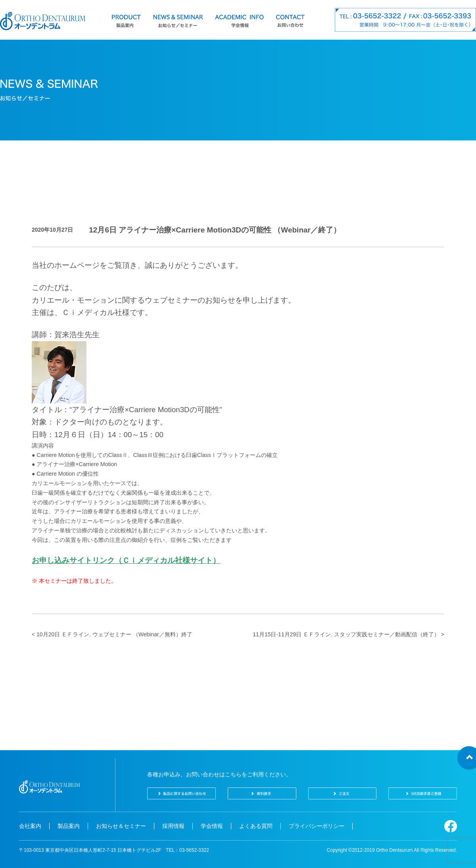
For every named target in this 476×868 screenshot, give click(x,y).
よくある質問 (256, 826)
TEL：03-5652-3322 (187, 850)
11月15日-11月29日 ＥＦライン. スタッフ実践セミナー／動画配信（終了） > (348, 634)
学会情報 (212, 826)
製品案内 (69, 826)
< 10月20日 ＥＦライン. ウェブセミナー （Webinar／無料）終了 (112, 634)
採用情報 (173, 826)
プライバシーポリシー (317, 826)
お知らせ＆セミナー (121, 826)
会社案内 (30, 826)
